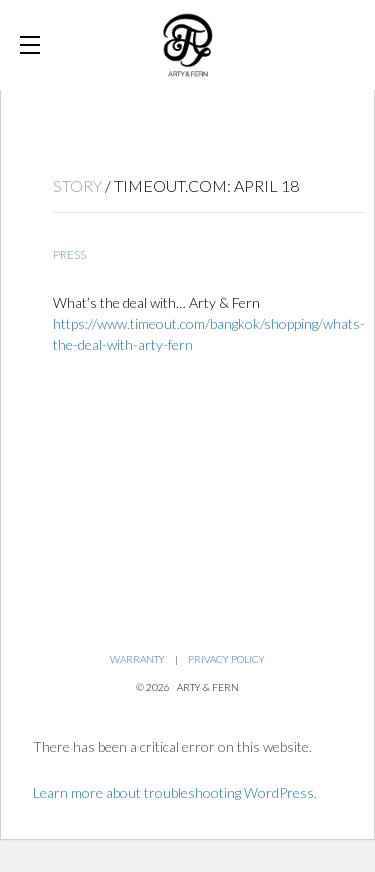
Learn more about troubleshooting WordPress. (175, 792)
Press (69, 254)
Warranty (137, 659)
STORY (79, 185)
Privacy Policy (226, 659)
